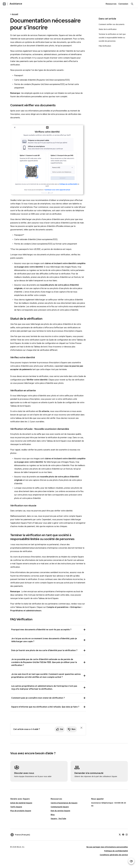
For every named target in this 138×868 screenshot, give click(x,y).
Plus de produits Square (21, 811)
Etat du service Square (60, 811)
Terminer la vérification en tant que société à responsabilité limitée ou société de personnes (112, 38)
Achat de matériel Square (21, 803)
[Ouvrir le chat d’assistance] (131, 861)
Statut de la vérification (108, 29)
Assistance (16, 4)
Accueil (15, 14)
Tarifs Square (16, 807)
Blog (53, 815)
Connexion (123, 4)
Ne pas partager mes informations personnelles (107, 847)
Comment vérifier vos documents (112, 24)
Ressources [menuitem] (111, 4)
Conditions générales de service (114, 855)
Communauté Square (60, 807)
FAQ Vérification (105, 46)
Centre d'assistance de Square (64, 803)
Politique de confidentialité (116, 851)
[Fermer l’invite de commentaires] (81, 728)
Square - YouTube (58, 819)
